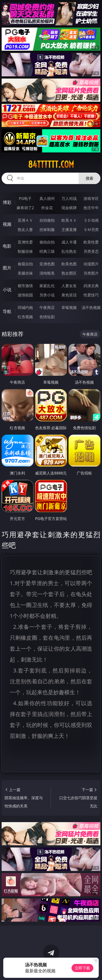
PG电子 (25, 198)
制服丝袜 (25, 251)
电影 (7, 246)
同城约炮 (25, 307)
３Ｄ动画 (91, 220)
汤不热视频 (91, 307)
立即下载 (82, 968)
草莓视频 (69, 307)
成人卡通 (69, 242)
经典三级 (47, 251)
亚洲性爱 (25, 242)
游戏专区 (91, 198)
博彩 (7, 202)
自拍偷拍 (47, 220)
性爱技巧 (91, 295)
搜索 (89, 178)
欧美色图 (69, 264)
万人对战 (69, 198)
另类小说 (47, 295)
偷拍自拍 (47, 242)
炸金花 (47, 208)
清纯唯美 (47, 273)
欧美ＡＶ (69, 220)
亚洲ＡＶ (25, 220)
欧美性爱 (91, 242)
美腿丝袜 (25, 273)
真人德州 (47, 198)
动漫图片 (91, 264)
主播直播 (69, 229)
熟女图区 (69, 273)
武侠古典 (91, 286)
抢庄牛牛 (91, 208)
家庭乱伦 (47, 286)
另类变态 (91, 251)
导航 (7, 311)
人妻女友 (69, 286)
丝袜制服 (47, 229)
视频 (7, 224)
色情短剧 (47, 317)
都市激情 (25, 286)
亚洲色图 (47, 264)
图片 (7, 268)
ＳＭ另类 (91, 229)
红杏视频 (25, 317)
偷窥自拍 (25, 264)
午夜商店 (47, 307)
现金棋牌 (69, 208)
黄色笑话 (69, 295)
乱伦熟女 (69, 251)
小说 (7, 290)
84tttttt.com (51, 164)
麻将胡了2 (25, 208)
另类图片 (91, 273)
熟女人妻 (25, 229)
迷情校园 (25, 295)
